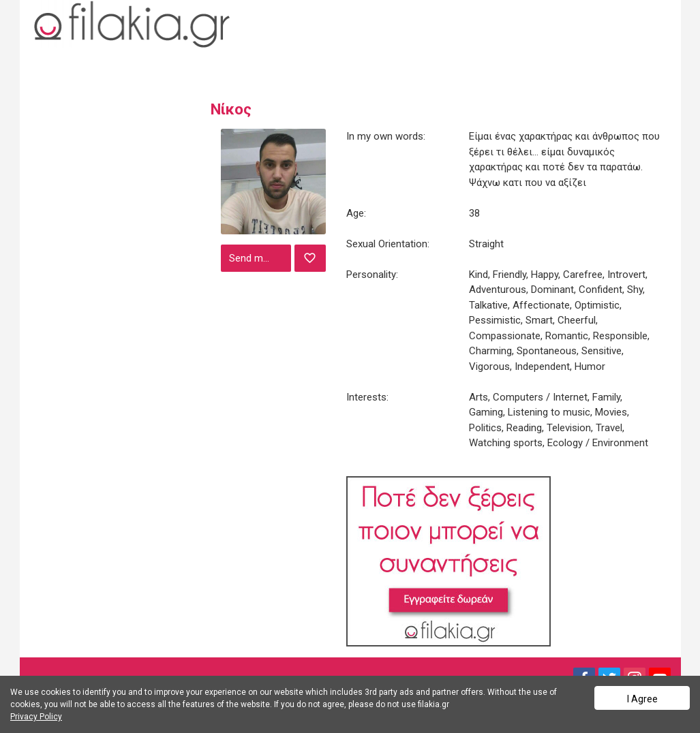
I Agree (642, 699)
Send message (258, 258)
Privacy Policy (36, 717)
